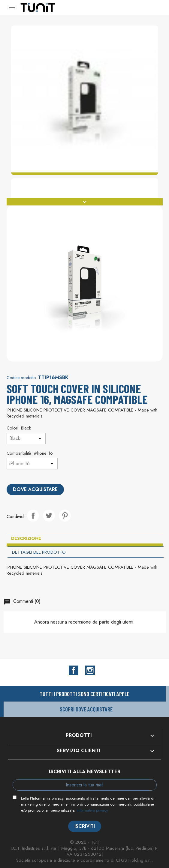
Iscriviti (85, 826)
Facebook (74, 670)
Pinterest (65, 516)
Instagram (90, 670)
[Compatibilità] (32, 464)
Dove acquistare (35, 489)
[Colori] (26, 438)
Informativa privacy (92, 810)
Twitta (49, 516)
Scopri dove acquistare (86, 709)
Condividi (33, 516)
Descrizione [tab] (26, 538)
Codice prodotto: (22, 378)
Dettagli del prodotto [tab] (39, 552)
